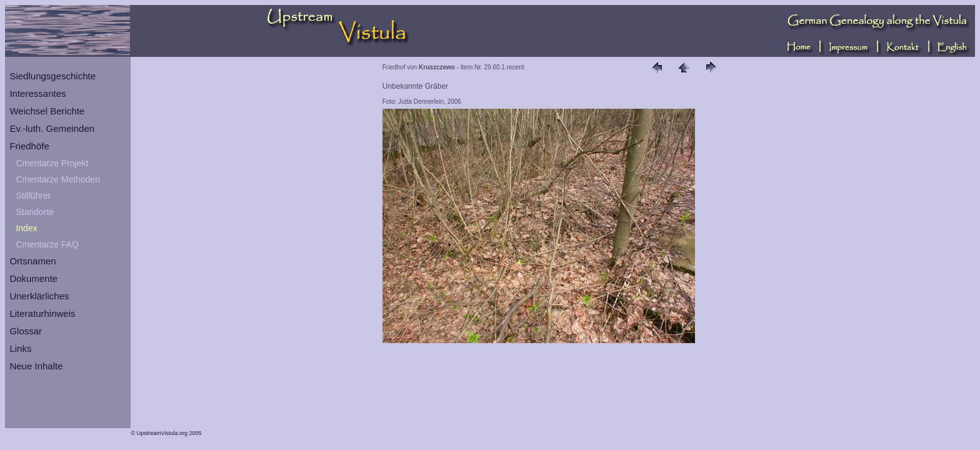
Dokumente (33, 278)
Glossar (26, 331)
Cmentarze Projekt (52, 163)
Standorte (35, 212)
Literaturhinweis (42, 313)
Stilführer (33, 196)
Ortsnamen (32, 261)
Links (20, 348)
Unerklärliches (39, 296)
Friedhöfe (29, 146)
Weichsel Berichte (47, 111)
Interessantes (37, 93)
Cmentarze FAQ (47, 244)
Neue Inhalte (36, 366)
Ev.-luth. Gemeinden (52, 128)
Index (26, 228)
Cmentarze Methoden (58, 179)
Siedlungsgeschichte (52, 76)
